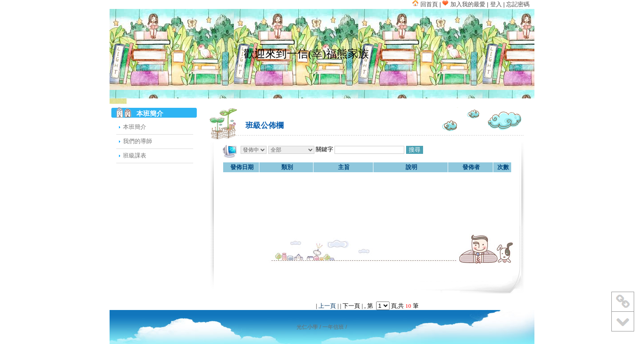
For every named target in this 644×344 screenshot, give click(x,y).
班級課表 (135, 155)
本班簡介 (135, 127)
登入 (496, 4)
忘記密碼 (518, 4)
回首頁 (425, 4)
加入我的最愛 (464, 4)
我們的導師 (138, 141)
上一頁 (327, 306)
